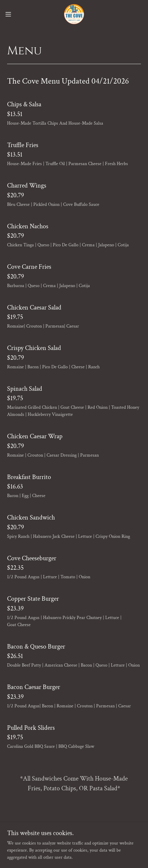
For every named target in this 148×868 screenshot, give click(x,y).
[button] (13, 14)
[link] (74, 14)
